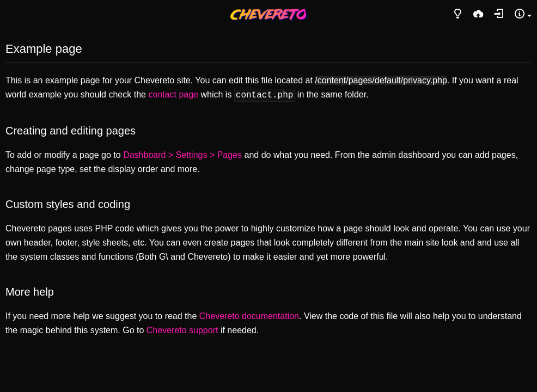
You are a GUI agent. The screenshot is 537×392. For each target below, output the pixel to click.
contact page (173, 94)
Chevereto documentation (249, 315)
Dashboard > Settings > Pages (182, 154)
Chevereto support (182, 329)
